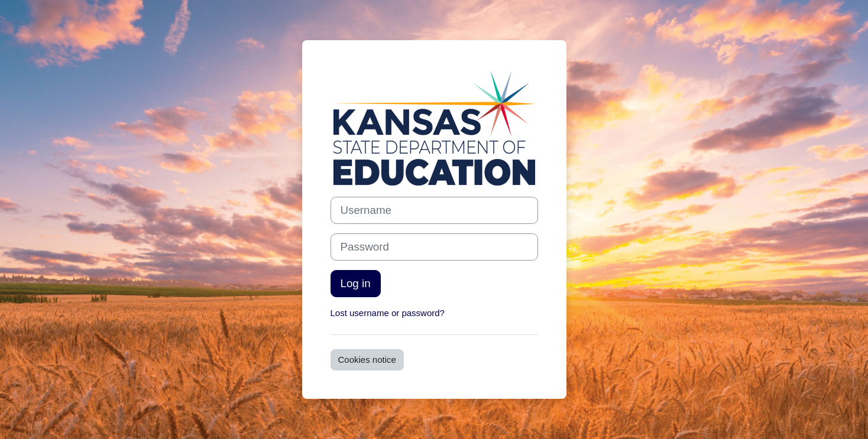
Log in (356, 283)
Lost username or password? (388, 313)
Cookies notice (367, 360)
